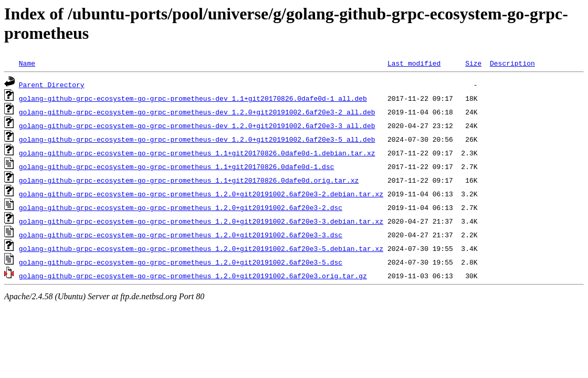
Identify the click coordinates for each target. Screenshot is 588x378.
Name (27, 63)
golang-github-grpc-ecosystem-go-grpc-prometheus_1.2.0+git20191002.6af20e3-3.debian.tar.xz (201, 221)
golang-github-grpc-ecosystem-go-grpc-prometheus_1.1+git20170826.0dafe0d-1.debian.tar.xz (197, 153)
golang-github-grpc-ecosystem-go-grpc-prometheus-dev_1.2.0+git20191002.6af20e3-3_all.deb (197, 125)
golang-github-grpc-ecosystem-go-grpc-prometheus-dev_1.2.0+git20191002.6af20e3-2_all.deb (197, 112)
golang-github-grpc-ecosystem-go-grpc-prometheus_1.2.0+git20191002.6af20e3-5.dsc (181, 262)
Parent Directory (52, 85)
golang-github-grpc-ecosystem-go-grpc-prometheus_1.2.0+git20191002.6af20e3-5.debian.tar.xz (201, 248)
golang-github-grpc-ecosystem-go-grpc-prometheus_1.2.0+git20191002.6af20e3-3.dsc (181, 235)
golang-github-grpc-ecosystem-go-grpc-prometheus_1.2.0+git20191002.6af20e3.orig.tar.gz (193, 276)
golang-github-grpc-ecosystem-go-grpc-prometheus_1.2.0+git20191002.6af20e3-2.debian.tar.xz (201, 194)
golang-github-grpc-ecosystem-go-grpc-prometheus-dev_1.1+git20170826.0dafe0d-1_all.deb (193, 98)
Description (512, 63)
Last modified (414, 63)
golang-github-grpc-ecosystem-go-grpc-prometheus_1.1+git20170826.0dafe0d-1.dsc (177, 166)
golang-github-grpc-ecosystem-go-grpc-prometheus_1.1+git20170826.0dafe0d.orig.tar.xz (189, 180)
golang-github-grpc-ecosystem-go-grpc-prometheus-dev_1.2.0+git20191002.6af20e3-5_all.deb (197, 139)
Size (473, 63)
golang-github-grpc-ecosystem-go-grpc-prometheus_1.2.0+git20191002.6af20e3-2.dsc (181, 207)
